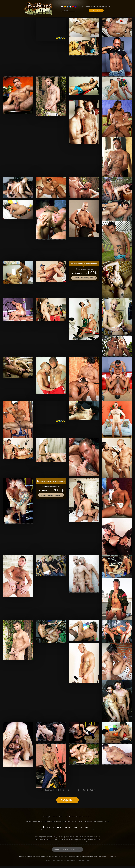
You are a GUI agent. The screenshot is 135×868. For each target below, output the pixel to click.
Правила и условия (24, 858)
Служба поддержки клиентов (40, 858)
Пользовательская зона (103, 7)
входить (95, 10)
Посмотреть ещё (87, 819)
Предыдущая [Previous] (47, 790)
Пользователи (53, 819)
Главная (45, 819)
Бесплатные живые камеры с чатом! (68, 829)
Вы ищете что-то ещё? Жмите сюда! (68, 851)
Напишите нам (63, 858)
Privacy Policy (113, 858)
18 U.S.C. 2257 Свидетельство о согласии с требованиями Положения (88, 858)
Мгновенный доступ (75, 819)
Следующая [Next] (89, 790)
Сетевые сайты (88, 7)
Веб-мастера (53, 858)
